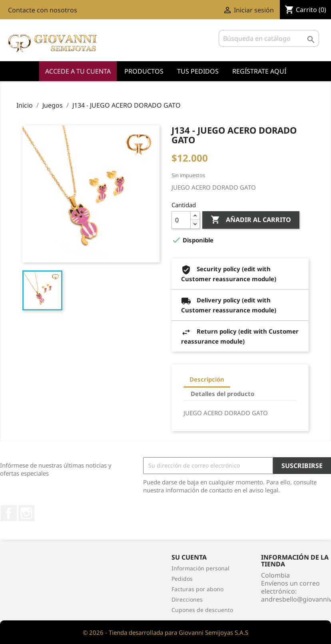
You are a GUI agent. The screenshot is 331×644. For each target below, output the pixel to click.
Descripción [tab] (207, 379)
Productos (144, 71)
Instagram (26, 513)
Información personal (200, 568)
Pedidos (182, 579)
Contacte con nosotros (43, 10)
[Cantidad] (181, 220)
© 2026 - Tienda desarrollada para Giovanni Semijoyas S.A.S (165, 632)
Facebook (9, 513)
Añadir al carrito (251, 220)
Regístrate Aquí (259, 71)
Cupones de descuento (202, 610)
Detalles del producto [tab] (222, 394)
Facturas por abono (197, 589)
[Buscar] (269, 38)
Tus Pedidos (198, 71)
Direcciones (187, 599)
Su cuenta (189, 557)
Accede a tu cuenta (78, 71)
